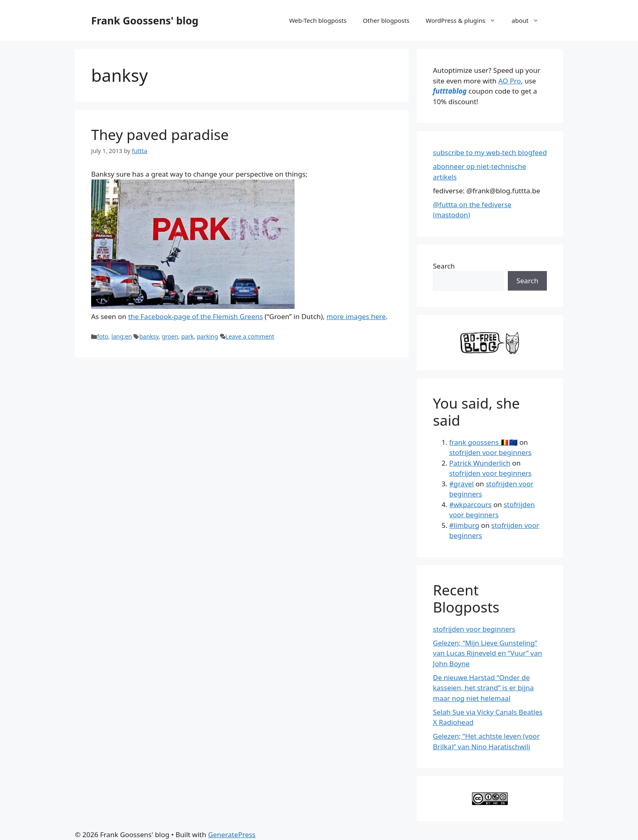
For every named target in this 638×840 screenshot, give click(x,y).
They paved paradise (160, 135)
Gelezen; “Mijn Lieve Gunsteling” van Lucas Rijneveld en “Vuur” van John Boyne (487, 653)
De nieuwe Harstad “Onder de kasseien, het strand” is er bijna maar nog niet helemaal (483, 688)
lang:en (122, 336)
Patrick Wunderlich (480, 463)
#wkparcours (470, 504)
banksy (149, 336)
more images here (356, 316)
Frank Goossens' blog (145, 20)
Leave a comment (250, 336)
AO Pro (510, 81)
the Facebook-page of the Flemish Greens (196, 316)
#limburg (464, 525)
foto (103, 336)
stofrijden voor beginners (490, 452)
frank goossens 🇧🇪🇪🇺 (483, 442)
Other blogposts (386, 20)
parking (208, 336)
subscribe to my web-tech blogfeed (490, 152)
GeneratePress (232, 835)
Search (444, 266)
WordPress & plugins (464, 20)
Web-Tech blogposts (318, 20)
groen (170, 336)
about (529, 20)
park (187, 336)
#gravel (461, 484)
